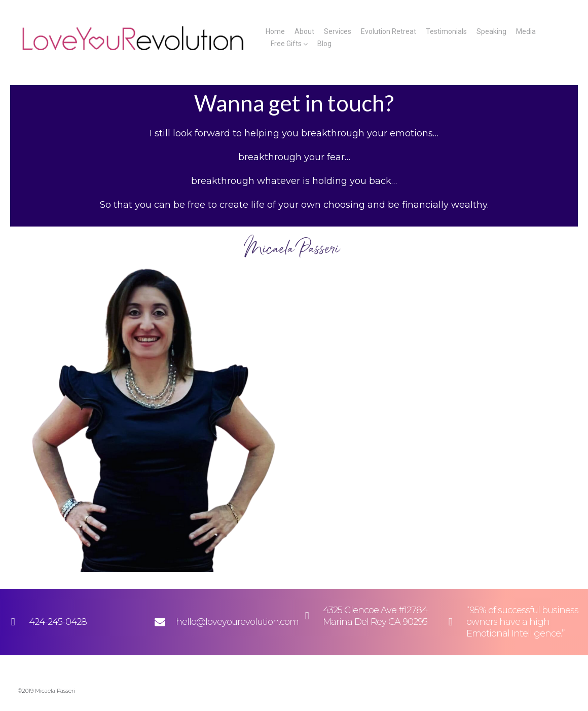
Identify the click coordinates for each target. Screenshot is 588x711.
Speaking (491, 31)
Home (275, 31)
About (304, 31)
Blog (324, 44)
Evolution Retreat (389, 31)
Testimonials (446, 31)
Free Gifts (286, 44)
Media (526, 31)
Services (338, 31)
